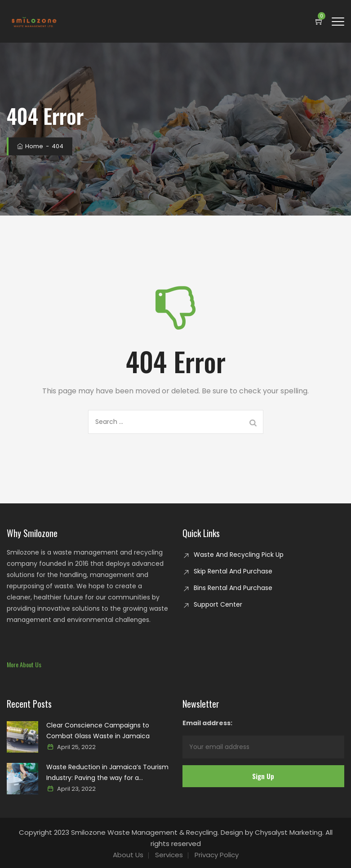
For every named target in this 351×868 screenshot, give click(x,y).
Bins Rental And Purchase (233, 588)
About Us (128, 855)
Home (29, 146)
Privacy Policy (217, 855)
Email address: (264, 738)
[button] (24, 664)
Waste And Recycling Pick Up (239, 555)
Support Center (218, 604)
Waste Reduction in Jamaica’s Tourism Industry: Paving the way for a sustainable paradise (107, 773)
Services (169, 855)
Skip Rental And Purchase (233, 571)
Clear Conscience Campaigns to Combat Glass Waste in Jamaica (98, 731)
